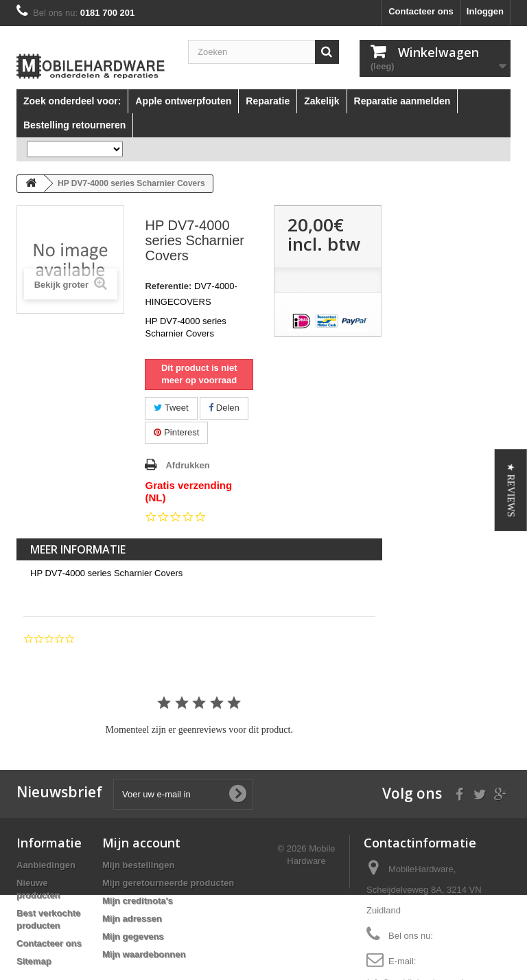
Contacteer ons (421, 11)
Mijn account (141, 843)
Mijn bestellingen (138, 865)
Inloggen (485, 11)
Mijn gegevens (133, 936)
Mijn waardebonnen (144, 954)
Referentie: (168, 286)
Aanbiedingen (46, 865)
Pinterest (176, 432)
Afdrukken (187, 465)
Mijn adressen (132, 919)
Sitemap (34, 961)
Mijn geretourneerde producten (168, 883)
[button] (511, 490)
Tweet (171, 408)
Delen (224, 408)
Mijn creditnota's (138, 901)
